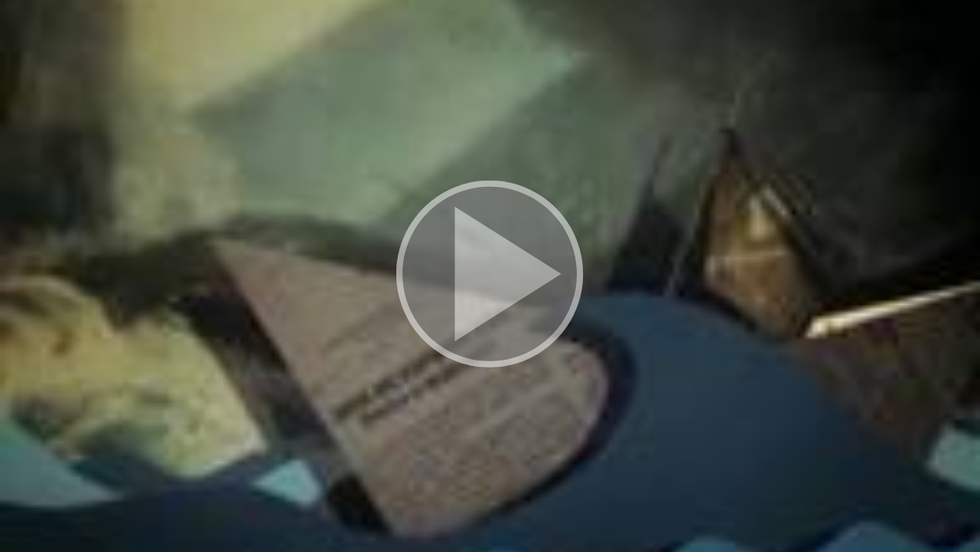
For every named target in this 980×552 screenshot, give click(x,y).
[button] (490, 276)
